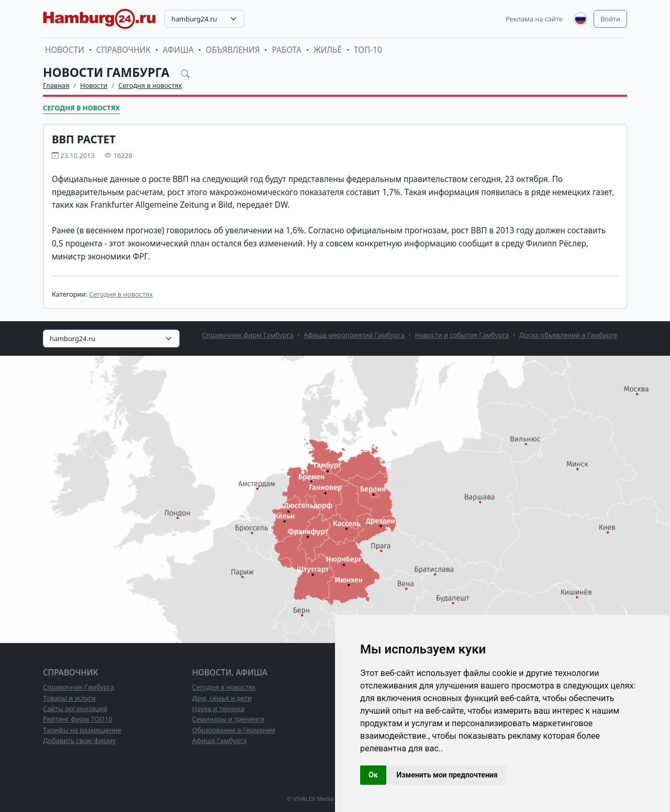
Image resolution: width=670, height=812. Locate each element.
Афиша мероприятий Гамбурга (354, 335)
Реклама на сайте (534, 19)
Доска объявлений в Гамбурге (568, 335)
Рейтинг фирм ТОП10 (77, 719)
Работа (286, 50)
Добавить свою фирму (79, 740)
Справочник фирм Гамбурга (248, 335)
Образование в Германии (234, 730)
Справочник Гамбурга (79, 687)
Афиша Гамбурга (220, 740)
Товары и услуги (69, 698)
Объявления (233, 50)
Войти (610, 19)
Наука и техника (218, 708)
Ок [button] (373, 775)
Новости (65, 50)
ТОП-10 (368, 50)
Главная (56, 85)
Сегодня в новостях (150, 85)
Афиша (178, 50)
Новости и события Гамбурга (462, 335)
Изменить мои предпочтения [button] (447, 775)
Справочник (124, 50)
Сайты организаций (75, 708)
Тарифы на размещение (82, 730)
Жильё (328, 50)
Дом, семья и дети (222, 698)
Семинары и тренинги (228, 719)
